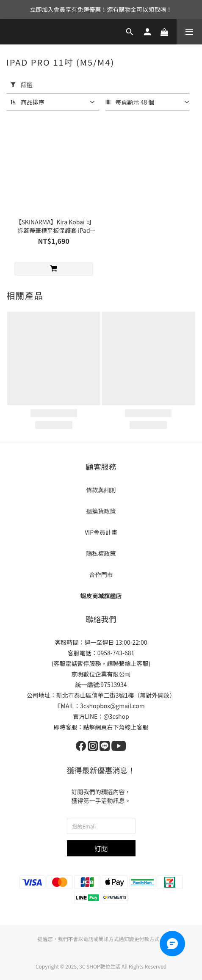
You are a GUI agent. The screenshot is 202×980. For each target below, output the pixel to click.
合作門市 (101, 574)
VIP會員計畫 (101, 532)
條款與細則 (101, 490)
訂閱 (101, 848)
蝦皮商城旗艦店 (101, 596)
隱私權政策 (101, 553)
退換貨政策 (101, 511)
